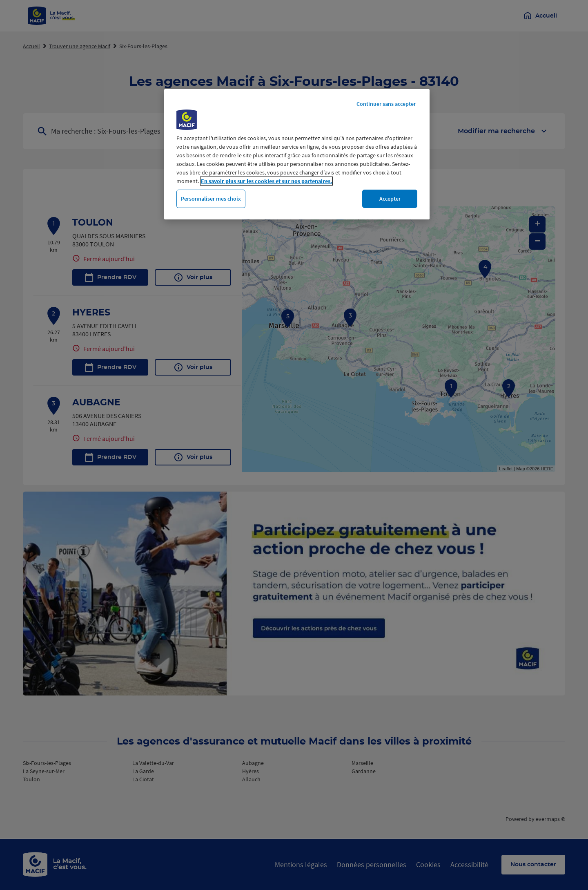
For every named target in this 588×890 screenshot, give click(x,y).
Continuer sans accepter (386, 104)
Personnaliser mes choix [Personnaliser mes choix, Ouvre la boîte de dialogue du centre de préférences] (211, 199)
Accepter (390, 199)
